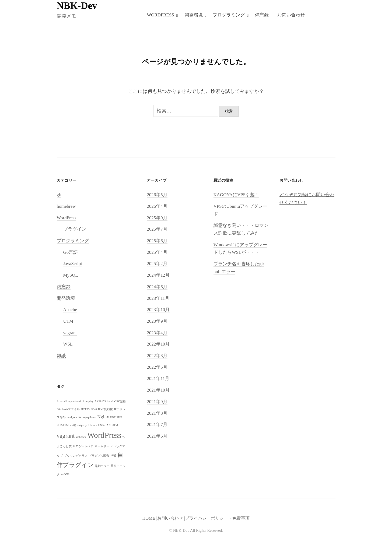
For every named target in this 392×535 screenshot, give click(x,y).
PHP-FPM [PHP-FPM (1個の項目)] (63, 425)
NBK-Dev (77, 6)
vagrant (70, 333)
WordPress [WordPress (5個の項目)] (104, 435)
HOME (149, 519)
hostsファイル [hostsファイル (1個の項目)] (71, 409)
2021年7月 (157, 425)
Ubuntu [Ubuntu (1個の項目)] (93, 425)
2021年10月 (158, 391)
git (59, 195)
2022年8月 (157, 356)
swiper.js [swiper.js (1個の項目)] (82, 425)
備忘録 (262, 15)
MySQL (71, 276)
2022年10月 (158, 345)
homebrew (66, 207)
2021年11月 (158, 379)
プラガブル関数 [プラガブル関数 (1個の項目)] (99, 456)
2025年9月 (157, 218)
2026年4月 (157, 207)
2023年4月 (157, 333)
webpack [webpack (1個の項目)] (81, 437)
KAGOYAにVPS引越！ (236, 195)
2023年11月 (158, 299)
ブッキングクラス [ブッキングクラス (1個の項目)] (76, 456)
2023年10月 (158, 310)
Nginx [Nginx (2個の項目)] (103, 417)
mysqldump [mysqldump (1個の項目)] (89, 418)
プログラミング (229, 15)
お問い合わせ (291, 15)
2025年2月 (157, 264)
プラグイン (75, 230)
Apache (70, 310)
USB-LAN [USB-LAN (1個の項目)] (104, 425)
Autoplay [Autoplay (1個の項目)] (88, 402)
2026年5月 (157, 195)
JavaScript (73, 264)
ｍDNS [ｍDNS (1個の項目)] (65, 475)
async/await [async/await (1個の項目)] (75, 402)
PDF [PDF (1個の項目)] (113, 418)
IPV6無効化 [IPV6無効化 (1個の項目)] (106, 409)
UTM (68, 321)
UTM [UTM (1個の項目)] (115, 425)
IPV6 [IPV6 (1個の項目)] (94, 409)
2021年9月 (157, 402)
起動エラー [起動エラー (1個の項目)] (102, 467)
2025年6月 (157, 241)
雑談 (61, 356)
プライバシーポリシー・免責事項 (217, 519)
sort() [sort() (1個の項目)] (73, 425)
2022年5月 (157, 367)
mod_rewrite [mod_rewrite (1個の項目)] (74, 418)
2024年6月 (157, 287)
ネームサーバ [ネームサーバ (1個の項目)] (103, 447)
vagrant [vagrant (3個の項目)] (66, 436)
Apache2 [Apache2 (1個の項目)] (62, 402)
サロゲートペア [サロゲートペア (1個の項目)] (83, 447)
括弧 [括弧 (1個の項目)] (113, 456)
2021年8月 (157, 413)
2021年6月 (157, 436)
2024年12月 (158, 276)
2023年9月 (157, 321)
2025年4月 (157, 253)
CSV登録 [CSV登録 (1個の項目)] (120, 402)
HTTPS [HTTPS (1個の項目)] (85, 409)
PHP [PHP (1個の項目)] (119, 418)
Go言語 (71, 253)
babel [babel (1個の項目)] (110, 402)
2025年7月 (157, 230)
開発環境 (194, 15)
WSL (68, 345)
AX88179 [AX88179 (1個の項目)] (100, 402)
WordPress (160, 15)
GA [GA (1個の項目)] (59, 409)
